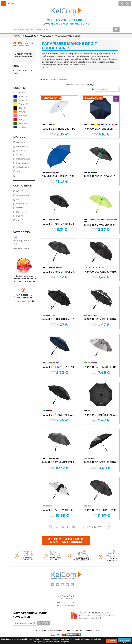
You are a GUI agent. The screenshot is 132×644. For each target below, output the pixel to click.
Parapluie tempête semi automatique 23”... (101, 415)
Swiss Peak (23, 167)
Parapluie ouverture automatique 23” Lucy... (59, 319)
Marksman (23, 159)
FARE (20, 155)
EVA (20, 199)
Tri (93, 89)
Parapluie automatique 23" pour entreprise (101, 225)
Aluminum (23, 195)
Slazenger (23, 163)
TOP (20, 171)
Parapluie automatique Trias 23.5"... (101, 367)
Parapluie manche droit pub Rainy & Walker (101, 129)
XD (19, 175)
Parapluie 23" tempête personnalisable (101, 510)
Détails (45, 68)
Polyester (22, 212)
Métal (20, 208)
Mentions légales (75, 630)
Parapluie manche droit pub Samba (59, 129)
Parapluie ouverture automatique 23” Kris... (101, 319)
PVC (20, 216)
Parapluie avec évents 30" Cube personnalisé (59, 510)
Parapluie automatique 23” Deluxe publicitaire (59, 224)
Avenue (21, 142)
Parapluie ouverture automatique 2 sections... (101, 462)
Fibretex (21, 204)
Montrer (69, 84)
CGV (85, 630)
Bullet (20, 151)
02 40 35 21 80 (23, 301)
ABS (20, 191)
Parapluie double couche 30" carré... (101, 176)
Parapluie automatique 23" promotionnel (59, 272)
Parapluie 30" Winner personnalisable (59, 462)
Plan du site (93, 630)
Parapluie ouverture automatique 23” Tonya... (101, 272)
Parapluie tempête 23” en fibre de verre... (59, 367)
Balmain (22, 146)
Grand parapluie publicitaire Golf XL (59, 176)
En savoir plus (125, 641)
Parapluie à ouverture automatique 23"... (59, 415)
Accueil (18, 36)
